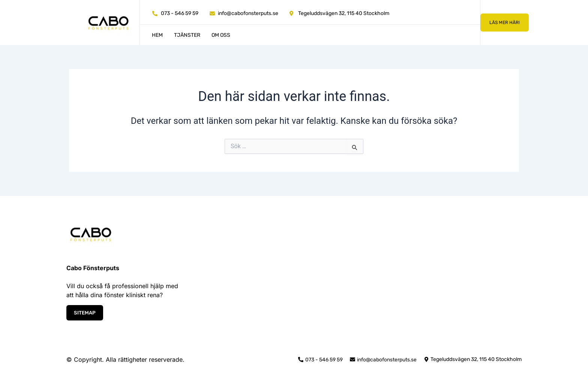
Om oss (221, 35)
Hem (157, 35)
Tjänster (187, 35)
